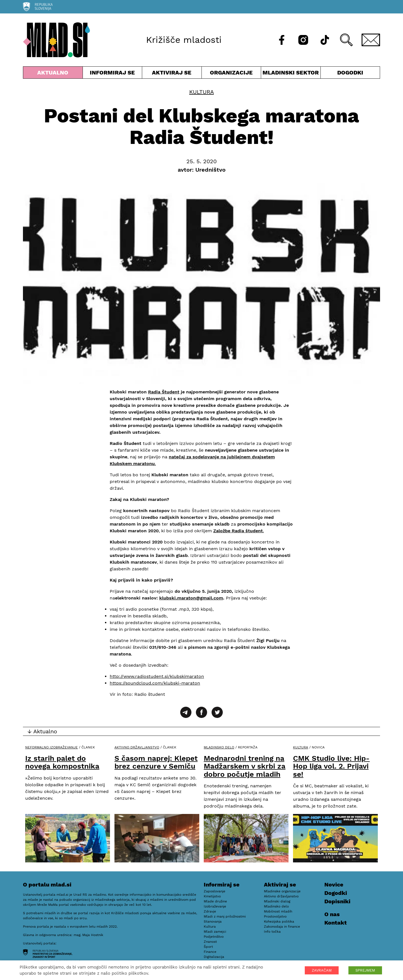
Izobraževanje (215, 906)
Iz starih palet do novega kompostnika (62, 762)
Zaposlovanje (215, 891)
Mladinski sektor (291, 74)
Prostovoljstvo (275, 916)
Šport (208, 947)
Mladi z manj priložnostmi (225, 916)
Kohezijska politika (279, 921)
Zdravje (210, 911)
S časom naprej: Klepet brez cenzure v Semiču (156, 762)
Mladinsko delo (219, 747)
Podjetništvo (214, 937)
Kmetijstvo (212, 896)
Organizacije (231, 74)
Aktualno (53, 74)
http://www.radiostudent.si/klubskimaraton (157, 676)
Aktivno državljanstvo (137, 747)
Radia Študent (164, 392)
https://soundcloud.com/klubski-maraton (155, 683)
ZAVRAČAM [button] (322, 970)
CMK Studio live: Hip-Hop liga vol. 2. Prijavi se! (331, 766)
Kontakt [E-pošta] (336, 923)
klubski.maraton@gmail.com (191, 598)
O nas (332, 914)
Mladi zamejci (215, 932)
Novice (334, 885)
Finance (210, 952)
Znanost (210, 942)
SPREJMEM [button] (365, 970)
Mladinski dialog (277, 901)
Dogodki (350, 73)
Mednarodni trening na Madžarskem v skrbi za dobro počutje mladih (245, 766)
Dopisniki (337, 901)
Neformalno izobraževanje (51, 747)
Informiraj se (113, 74)
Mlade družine (215, 901)
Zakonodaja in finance (282, 927)
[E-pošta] (371, 40)
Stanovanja (213, 921)
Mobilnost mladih (278, 911)
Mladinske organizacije (282, 891)
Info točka (272, 932)
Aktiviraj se (172, 74)
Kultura (201, 92)
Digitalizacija (214, 957)
